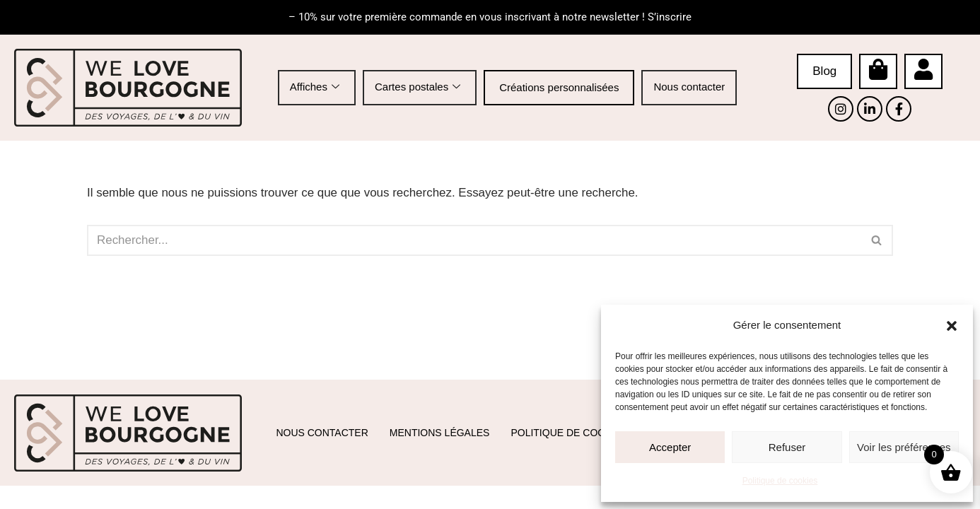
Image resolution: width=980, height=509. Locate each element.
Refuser (787, 447)
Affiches (315, 87)
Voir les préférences (904, 447)
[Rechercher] (474, 240)
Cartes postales (418, 87)
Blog (824, 71)
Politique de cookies (780, 481)
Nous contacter (689, 87)
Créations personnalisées (559, 87)
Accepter (670, 447)
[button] (952, 326)
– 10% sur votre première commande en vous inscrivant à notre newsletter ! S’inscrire (490, 17)
